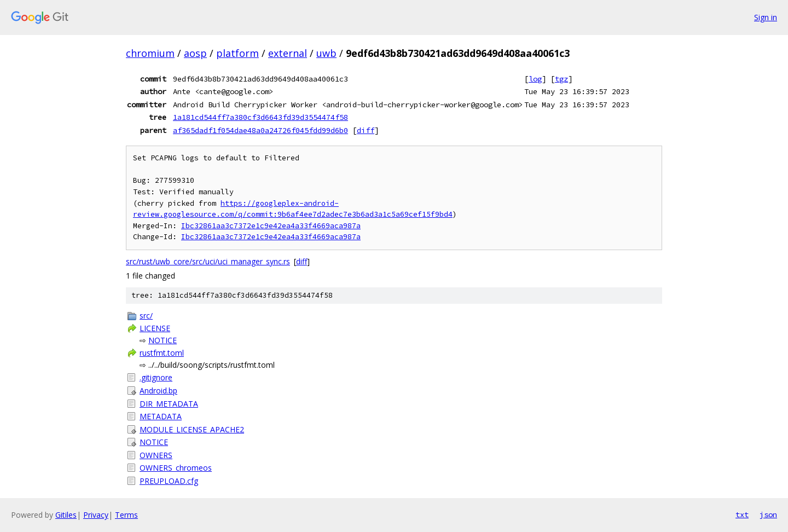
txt (742, 514)
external (288, 53)
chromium (150, 53)
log (535, 79)
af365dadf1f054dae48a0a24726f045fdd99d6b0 (260, 130)
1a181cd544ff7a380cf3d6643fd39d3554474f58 (260, 117)
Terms (126, 515)
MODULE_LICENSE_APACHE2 (192, 429)
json (768, 514)
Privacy (96, 515)
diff (366, 130)
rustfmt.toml (162, 353)
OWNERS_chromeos (176, 468)
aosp (195, 53)
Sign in (766, 17)
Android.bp (158, 391)
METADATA (161, 416)
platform (237, 53)
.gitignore (156, 377)
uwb (326, 53)
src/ (146, 316)
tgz (561, 79)
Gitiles (66, 515)
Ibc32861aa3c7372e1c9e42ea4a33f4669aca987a (271, 226)
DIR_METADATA (169, 404)
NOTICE (163, 340)
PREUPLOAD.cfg (169, 481)
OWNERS (156, 455)
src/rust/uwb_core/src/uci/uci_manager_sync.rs (208, 261)
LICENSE (155, 328)
